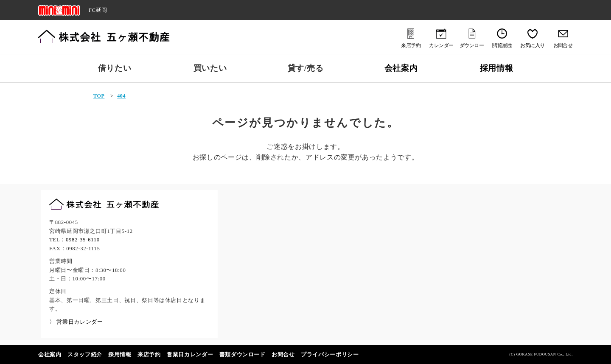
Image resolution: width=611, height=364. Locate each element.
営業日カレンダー (190, 355)
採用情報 (497, 68)
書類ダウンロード (242, 355)
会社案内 (401, 68)
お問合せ (283, 355)
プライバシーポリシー (330, 355)
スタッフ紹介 (85, 355)
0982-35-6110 (83, 240)
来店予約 (149, 355)
